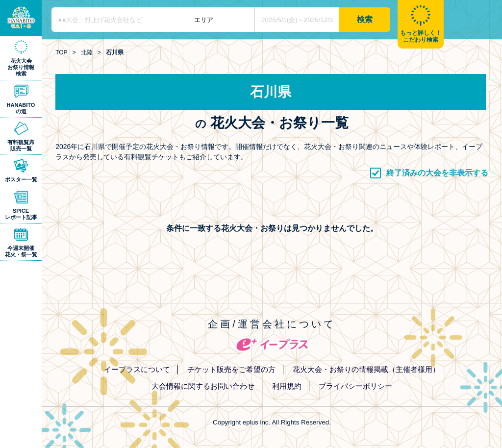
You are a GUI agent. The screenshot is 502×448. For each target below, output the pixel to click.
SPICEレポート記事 (21, 214)
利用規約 (287, 386)
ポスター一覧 (21, 179)
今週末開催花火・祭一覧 (21, 251)
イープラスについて (137, 369)
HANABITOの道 (21, 108)
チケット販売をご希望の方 (231, 369)
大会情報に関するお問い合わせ (203, 386)
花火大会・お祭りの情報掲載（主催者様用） (366, 369)
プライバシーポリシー (355, 386)
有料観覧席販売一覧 (21, 145)
